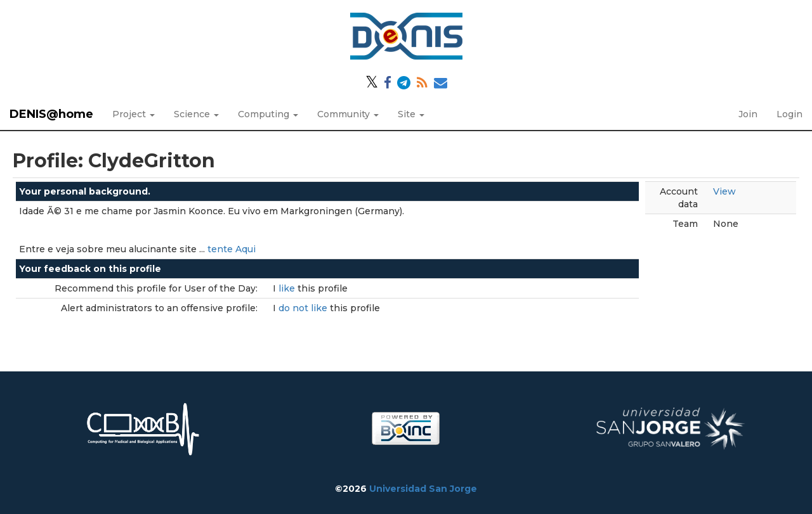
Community (348, 114)
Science (196, 114)
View (724, 191)
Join (748, 114)
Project (134, 114)
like (288, 288)
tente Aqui (232, 249)
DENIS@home (51, 114)
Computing (268, 114)
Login (789, 114)
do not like (304, 308)
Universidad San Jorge (423, 489)
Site (411, 114)
